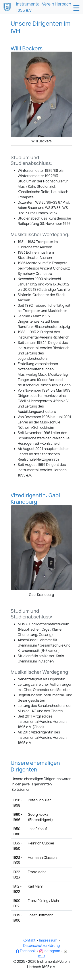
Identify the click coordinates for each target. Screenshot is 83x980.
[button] (76, 8)
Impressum (48, 940)
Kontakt (29, 940)
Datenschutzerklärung (41, 946)
